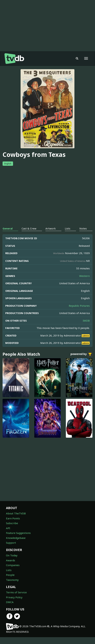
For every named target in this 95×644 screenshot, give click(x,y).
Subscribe (12, 523)
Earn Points (13, 518)
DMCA (10, 602)
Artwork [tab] (51, 228)
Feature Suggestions (18, 533)
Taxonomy (12, 580)
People (10, 575)
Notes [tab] (83, 228)
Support (11, 543)
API (8, 528)
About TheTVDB (16, 513)
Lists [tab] (68, 228)
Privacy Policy (14, 597)
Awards (11, 560)
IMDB (86, 321)
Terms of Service (16, 592)
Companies (13, 565)
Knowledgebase (16, 538)
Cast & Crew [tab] (29, 228)
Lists (9, 570)
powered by (81, 354)
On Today (12, 555)
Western (84, 276)
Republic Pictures (79, 306)
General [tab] (8, 228)
